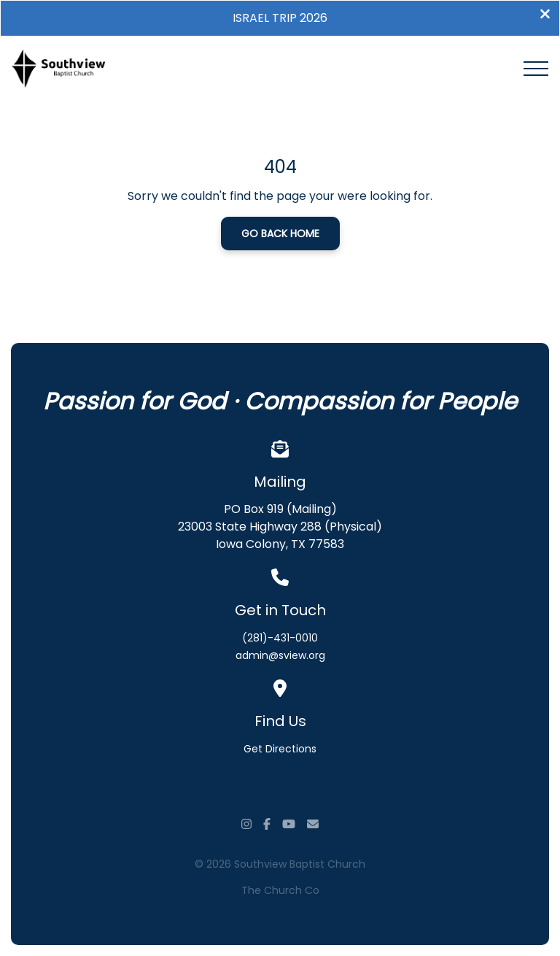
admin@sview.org (280, 655)
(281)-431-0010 (280, 638)
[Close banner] (545, 16)
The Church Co (280, 890)
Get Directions (280, 749)
